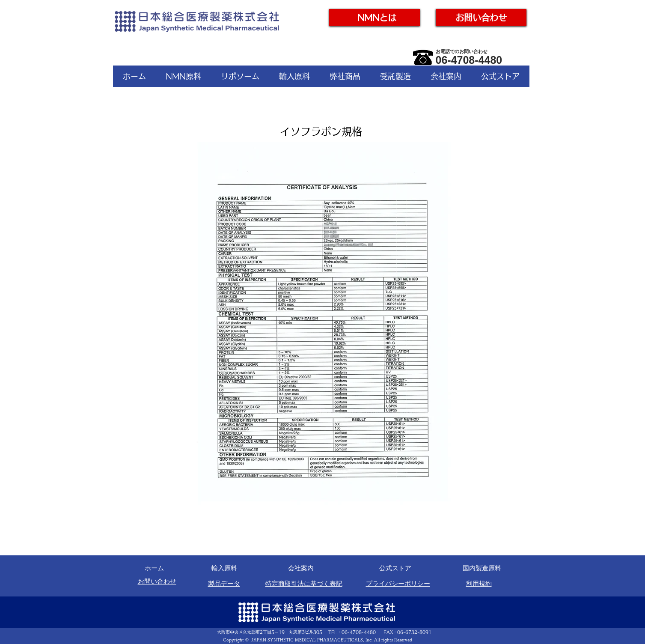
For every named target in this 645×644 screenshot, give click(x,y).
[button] (183, 76)
